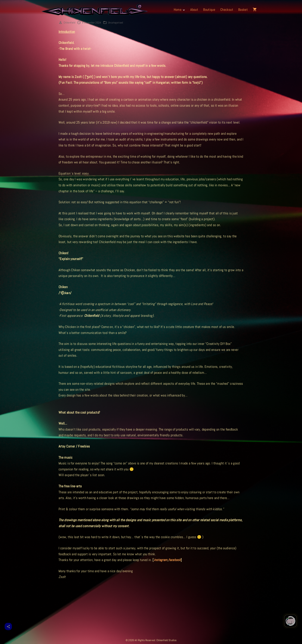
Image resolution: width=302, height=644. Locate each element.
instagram (161, 560)
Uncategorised (116, 23)
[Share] (8, 626)
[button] (256, 10)
